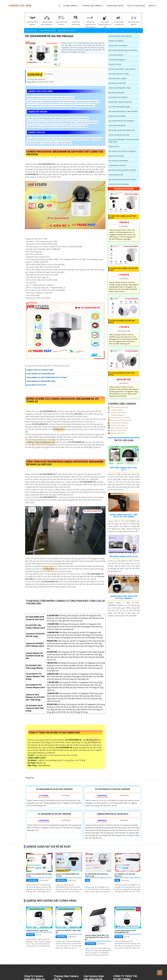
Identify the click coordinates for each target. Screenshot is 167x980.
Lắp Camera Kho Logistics (118, 78)
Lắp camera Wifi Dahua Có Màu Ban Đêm (123, 111)
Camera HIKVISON (117, 413)
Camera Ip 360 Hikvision (117, 60)
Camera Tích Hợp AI (117, 425)
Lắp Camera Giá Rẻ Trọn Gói (37, 143)
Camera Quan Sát (31, 31)
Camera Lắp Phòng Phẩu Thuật (119, 88)
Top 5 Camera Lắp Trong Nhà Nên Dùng (41, 101)
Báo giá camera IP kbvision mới (88, 101)
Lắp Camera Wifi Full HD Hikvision (77, 118)
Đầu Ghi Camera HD (117, 430)
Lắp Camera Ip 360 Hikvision (118, 161)
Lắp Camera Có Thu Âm (118, 418)
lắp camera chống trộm (117, 92)
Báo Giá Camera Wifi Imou (66, 101)
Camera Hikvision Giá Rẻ (47, 31)
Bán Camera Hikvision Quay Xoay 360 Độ (123, 50)
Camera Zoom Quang (118, 423)
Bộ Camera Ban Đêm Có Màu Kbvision (122, 69)
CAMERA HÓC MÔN (20, 6)
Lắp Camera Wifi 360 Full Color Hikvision (122, 179)
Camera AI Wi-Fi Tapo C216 (37, 930)
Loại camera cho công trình (118, 97)
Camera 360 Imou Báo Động (118, 184)
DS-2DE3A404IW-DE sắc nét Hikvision (49, 36)
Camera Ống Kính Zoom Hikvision (120, 36)
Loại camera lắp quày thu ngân (119, 107)
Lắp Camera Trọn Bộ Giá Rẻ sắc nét (39, 139)
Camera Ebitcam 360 (116, 175)
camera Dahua (115, 410)
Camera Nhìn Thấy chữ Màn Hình (120, 102)
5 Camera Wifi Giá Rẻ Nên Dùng (87, 122)
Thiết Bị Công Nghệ (136, 6)
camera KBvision (116, 415)
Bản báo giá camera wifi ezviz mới (39, 98)
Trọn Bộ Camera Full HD (62, 139)
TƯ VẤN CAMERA (70, 6)
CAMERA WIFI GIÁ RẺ (115, 6)
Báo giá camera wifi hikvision (85, 105)
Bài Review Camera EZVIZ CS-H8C (124, 557)
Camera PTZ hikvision (116, 41)
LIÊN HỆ (151, 6)
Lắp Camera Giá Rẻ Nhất (117, 83)
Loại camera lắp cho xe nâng (118, 74)
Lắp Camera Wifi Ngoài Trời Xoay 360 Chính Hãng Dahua (124, 141)
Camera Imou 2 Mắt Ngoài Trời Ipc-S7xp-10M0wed (124, 597)
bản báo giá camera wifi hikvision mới (121, 130)
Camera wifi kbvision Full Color (119, 135)
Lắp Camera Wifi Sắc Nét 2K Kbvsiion (121, 121)
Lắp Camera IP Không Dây (119, 420)
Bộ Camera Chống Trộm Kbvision (60, 143)
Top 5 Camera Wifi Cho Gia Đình (38, 105)
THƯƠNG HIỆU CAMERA (91, 6)
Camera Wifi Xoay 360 (116, 156)
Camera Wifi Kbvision (34, 126)
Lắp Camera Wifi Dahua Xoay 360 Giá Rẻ (41, 122)
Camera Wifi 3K (114, 146)
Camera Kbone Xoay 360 (117, 165)
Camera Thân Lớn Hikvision (118, 45)
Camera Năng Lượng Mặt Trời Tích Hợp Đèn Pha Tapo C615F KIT (97, 937)
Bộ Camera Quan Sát (118, 407)
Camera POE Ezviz (115, 64)
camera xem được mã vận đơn (63, 98)
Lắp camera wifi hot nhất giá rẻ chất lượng (87, 139)
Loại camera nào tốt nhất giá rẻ (62, 105)
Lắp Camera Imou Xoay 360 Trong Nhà (122, 170)
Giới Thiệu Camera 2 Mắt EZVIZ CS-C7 (124, 469)
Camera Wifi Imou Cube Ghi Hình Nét (56, 126)
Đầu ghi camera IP (116, 433)
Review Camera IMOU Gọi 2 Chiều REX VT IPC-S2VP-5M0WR (124, 516)
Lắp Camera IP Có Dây (118, 428)
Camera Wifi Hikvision (116, 55)
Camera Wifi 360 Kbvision (117, 125)
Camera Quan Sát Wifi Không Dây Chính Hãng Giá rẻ (45, 118)
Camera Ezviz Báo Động (79, 126)
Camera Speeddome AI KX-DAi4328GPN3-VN (125, 931)
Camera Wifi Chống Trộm (66, 122)
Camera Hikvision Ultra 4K (66, 31)
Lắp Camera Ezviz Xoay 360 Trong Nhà (122, 151)
